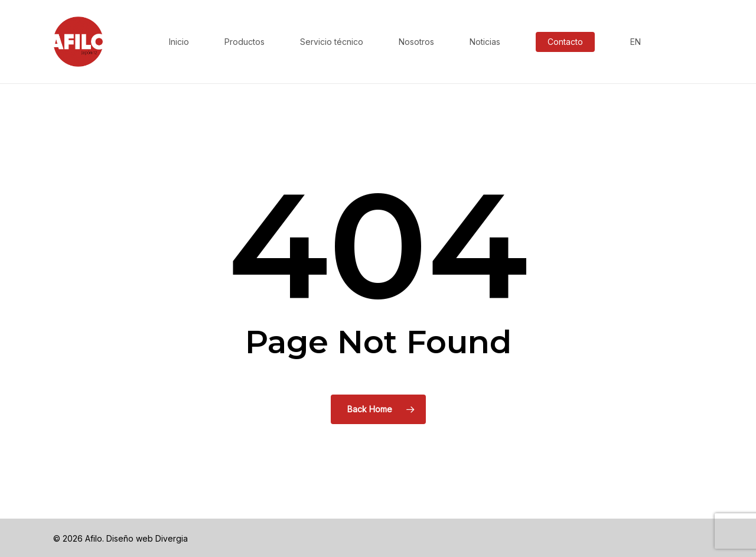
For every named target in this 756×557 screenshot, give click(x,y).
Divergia (172, 538)
